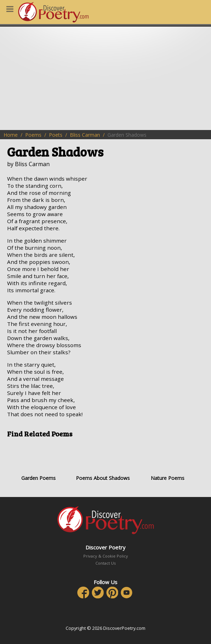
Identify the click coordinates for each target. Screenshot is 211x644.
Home (11, 135)
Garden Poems (38, 462)
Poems (33, 135)
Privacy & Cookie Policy (106, 556)
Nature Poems (168, 462)
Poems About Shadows (103, 462)
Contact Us (105, 563)
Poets (56, 135)
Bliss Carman (85, 135)
